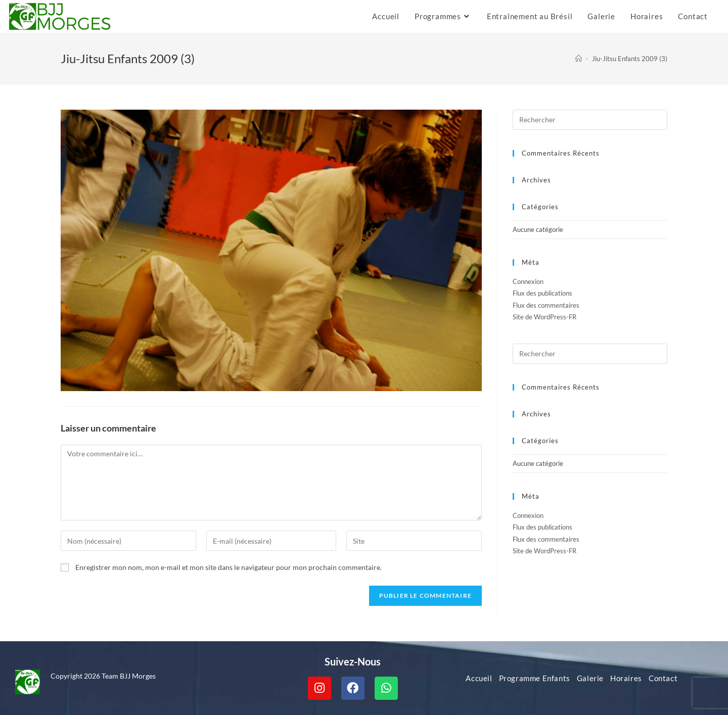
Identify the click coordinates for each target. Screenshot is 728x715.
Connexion (528, 281)
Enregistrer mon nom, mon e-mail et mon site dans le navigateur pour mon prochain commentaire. (229, 567)
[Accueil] (579, 59)
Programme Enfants (535, 678)
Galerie (590, 678)
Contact (663, 678)
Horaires (626, 678)
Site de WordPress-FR (544, 317)
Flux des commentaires (546, 305)
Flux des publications (542, 293)
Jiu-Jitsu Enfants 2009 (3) (630, 59)
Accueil (479, 678)
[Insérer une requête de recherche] (590, 120)
